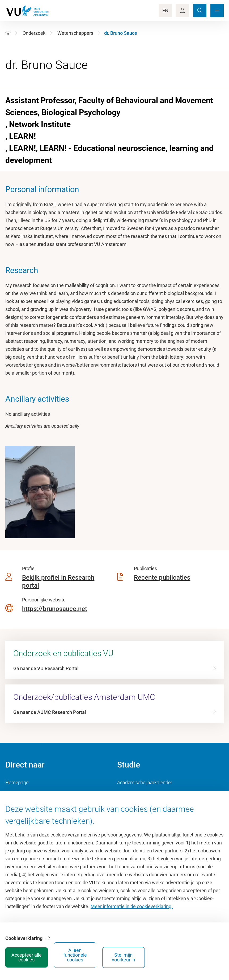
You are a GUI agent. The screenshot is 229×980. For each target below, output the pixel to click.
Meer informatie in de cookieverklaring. (132, 915)
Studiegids (128, 794)
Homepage (17, 782)
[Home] (8, 33)
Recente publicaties (162, 578)
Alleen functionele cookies (163, 955)
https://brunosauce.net (55, 609)
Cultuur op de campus (28, 794)
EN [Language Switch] (165, 10)
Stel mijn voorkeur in (203, 955)
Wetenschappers (75, 33)
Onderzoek (34, 33)
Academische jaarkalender (145, 782)
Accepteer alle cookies (123, 955)
